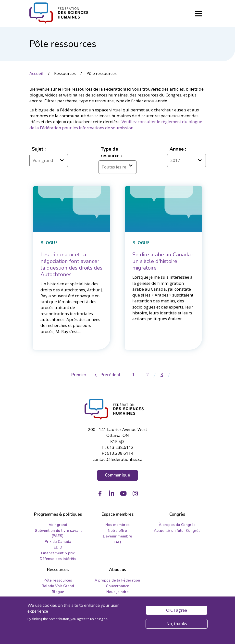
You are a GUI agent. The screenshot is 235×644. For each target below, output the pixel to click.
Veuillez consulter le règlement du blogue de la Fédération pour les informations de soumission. (116, 125)
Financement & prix (58, 553)
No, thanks (177, 624)
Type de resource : (111, 152)
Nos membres (117, 525)
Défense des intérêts (58, 559)
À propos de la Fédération (117, 580)
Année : (178, 149)
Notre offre (117, 531)
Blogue (58, 592)
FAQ (117, 542)
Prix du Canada (58, 542)
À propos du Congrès (177, 525)
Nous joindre (117, 592)
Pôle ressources (58, 580)
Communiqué (117, 475)
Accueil (36, 73)
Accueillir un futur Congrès (177, 531)
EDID (58, 547)
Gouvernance (117, 586)
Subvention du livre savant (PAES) (58, 533)
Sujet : (39, 149)
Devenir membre (117, 536)
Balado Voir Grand (58, 586)
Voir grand (58, 525)
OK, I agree (177, 610)
